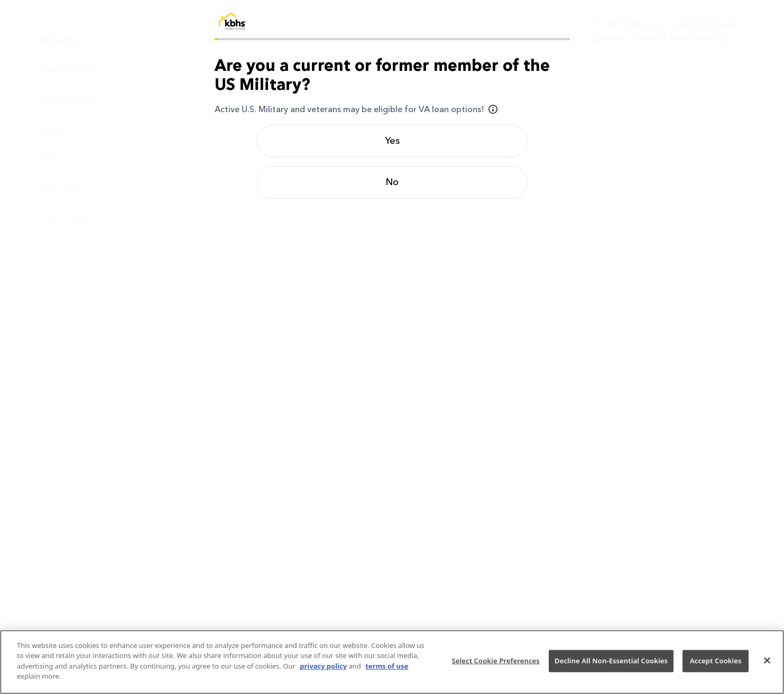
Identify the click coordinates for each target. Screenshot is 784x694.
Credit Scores (66, 218)
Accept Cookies (716, 661)
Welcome (58, 40)
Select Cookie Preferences (495, 661)
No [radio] (392, 182)
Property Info (66, 70)
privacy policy (323, 666)
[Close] (767, 661)
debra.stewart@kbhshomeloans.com (688, 140)
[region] (392, 662)
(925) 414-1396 (642, 125)
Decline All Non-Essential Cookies (611, 661)
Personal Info (65, 99)
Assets (51, 159)
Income (53, 129)
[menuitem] (107, 40)
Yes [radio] (392, 141)
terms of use (387, 666)
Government (64, 188)
